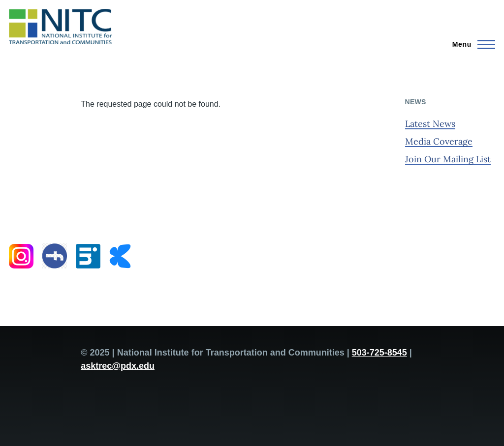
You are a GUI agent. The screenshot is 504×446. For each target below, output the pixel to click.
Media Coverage (439, 141)
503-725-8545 (379, 353)
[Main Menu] (471, 44)
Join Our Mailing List (448, 159)
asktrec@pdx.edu (118, 366)
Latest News (430, 124)
